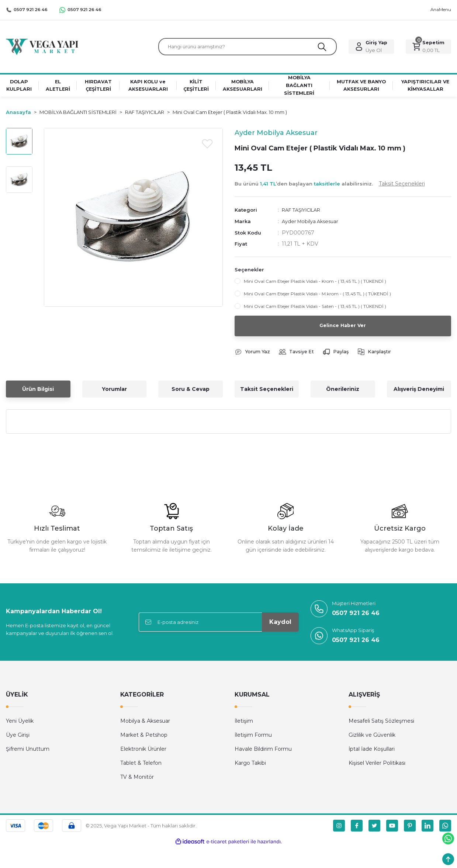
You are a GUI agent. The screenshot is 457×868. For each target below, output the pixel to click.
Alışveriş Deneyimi (419, 392)
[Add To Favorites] (207, 146)
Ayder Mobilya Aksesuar (312, 223)
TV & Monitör (137, 780)
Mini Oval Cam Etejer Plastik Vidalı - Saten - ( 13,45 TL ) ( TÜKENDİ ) (315, 308)
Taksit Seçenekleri (267, 392)
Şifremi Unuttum (28, 751)
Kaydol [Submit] (280, 624)
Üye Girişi (18, 737)
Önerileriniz (343, 392)
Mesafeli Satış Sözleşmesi (381, 723)
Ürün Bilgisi (38, 392)
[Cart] (428, 48)
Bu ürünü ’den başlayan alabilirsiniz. (330, 186)
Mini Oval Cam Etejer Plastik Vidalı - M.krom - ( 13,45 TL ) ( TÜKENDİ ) (317, 296)
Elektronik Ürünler (143, 751)
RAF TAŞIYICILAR (305, 212)
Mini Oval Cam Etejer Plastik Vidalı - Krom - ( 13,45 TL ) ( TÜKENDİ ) (315, 283)
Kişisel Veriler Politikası (377, 765)
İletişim (244, 723)
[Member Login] (371, 48)
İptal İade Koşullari (372, 751)
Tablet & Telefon (141, 765)
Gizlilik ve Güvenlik (372, 737)
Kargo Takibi (250, 765)
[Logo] (42, 47)
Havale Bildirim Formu (263, 751)
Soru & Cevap (191, 392)
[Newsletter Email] (219, 625)
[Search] (247, 48)
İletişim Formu (253, 737)
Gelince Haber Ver (343, 328)
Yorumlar (114, 392)
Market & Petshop (144, 737)
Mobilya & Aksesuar (145, 723)
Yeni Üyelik (20, 723)
